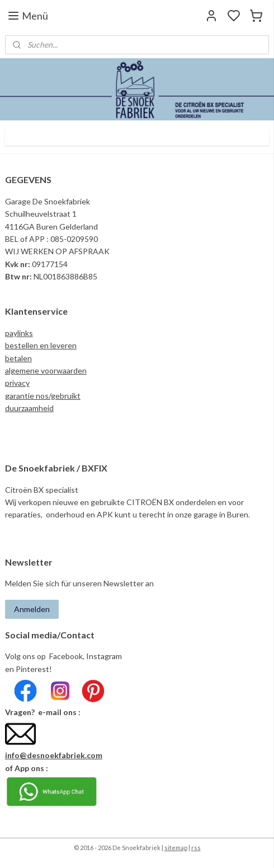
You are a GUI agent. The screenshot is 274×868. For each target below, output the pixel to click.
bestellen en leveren (41, 345)
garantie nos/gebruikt (43, 396)
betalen (18, 358)
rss (196, 848)
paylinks (19, 333)
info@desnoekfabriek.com (54, 755)
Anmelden (32, 609)
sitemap (176, 848)
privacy (17, 383)
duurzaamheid (29, 408)
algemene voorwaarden (46, 370)
